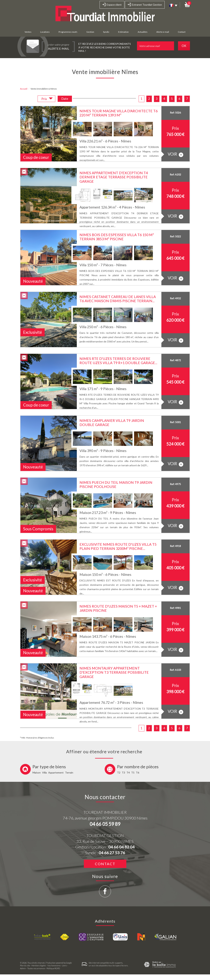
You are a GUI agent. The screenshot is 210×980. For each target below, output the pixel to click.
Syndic (106, 32)
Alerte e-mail (163, 32)
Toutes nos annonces (36, 968)
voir (175, 154)
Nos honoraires (54, 965)
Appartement (56, 773)
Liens (64, 965)
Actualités (143, 32)
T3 (123, 773)
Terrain (69, 773)
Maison (37, 773)
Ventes (28, 32)
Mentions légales (39, 965)
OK (184, 46)
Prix (47, 99)
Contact (182, 32)
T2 (119, 773)
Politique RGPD (53, 968)
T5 (133, 773)
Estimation (123, 32)
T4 (128, 773)
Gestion (90, 32)
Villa (44, 773)
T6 (138, 773)
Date (65, 99)
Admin (23, 968)
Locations (45, 32)
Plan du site (25, 965)
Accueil (24, 89)
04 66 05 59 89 (105, 824)
